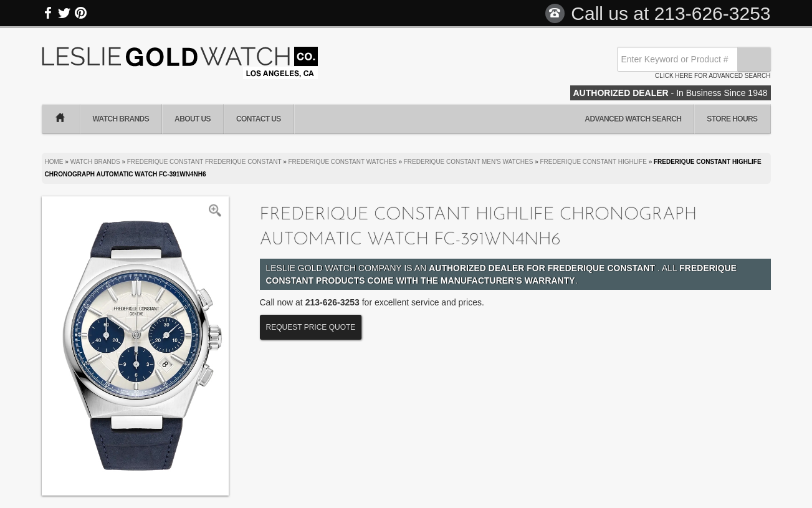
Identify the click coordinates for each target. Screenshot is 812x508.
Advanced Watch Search (633, 119)
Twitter (64, 13)
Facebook (49, 13)
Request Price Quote (311, 327)
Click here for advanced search (713, 76)
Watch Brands (121, 119)
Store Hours (732, 119)
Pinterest (80, 13)
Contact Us (259, 119)
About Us (193, 119)
